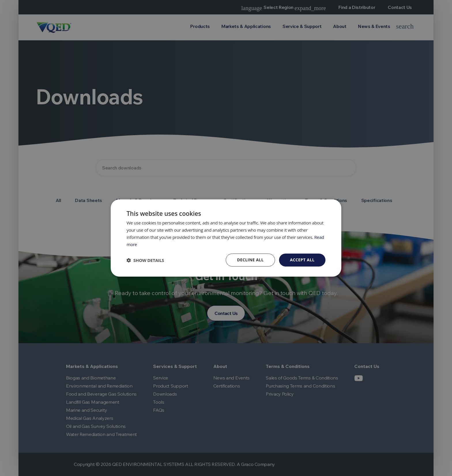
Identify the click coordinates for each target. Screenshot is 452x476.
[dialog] (226, 238)
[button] (145, 260)
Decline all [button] (250, 260)
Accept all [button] (302, 260)
